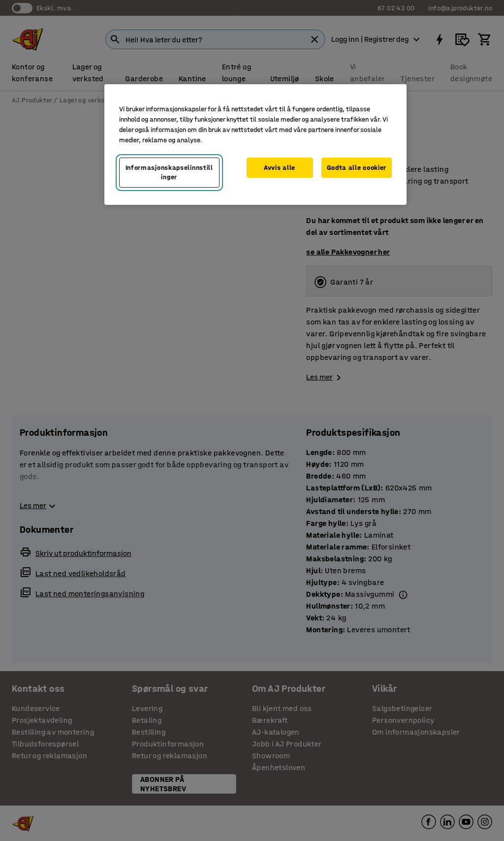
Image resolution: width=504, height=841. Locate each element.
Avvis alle (280, 168)
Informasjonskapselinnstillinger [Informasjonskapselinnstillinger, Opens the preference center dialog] (169, 173)
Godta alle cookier (357, 168)
